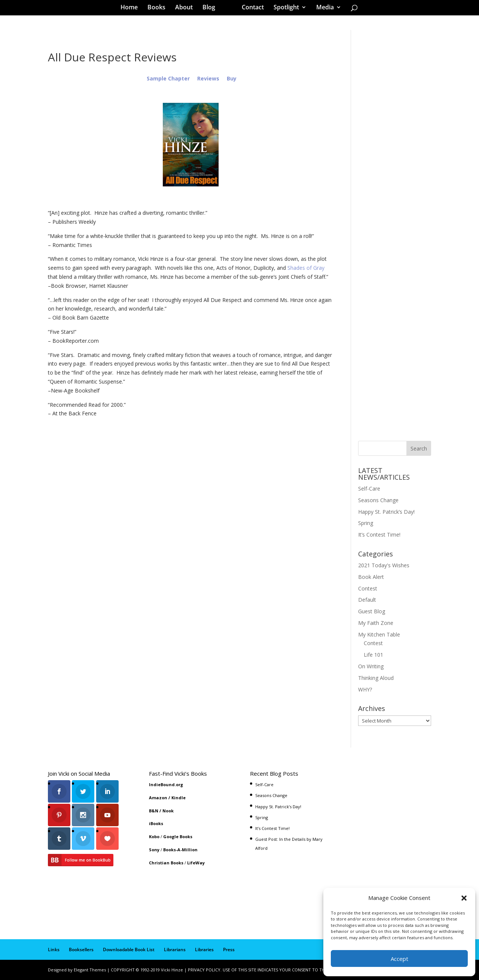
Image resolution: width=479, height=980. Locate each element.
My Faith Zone (376, 623)
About (187, 9)
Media (322, 9)
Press (229, 950)
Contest (368, 588)
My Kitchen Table (379, 634)
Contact (250, 9)
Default (367, 600)
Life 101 (373, 655)
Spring (366, 523)
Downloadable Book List (129, 950)
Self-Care (369, 489)
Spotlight (284, 9)
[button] (464, 898)
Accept (399, 959)
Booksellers (81, 950)
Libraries (204, 950)
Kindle (179, 798)
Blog (211, 9)
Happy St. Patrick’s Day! (386, 512)
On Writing (371, 666)
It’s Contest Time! (379, 535)
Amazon (158, 798)
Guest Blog (372, 611)
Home (132, 9)
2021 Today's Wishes (384, 565)
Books (159, 9)
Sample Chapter (168, 78)
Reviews (208, 78)
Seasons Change (378, 500)
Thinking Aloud (376, 678)
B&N (154, 811)
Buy (232, 78)
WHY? (365, 689)
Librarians (175, 950)
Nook (168, 811)
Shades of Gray (306, 268)
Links (54, 950)
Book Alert (371, 577)
